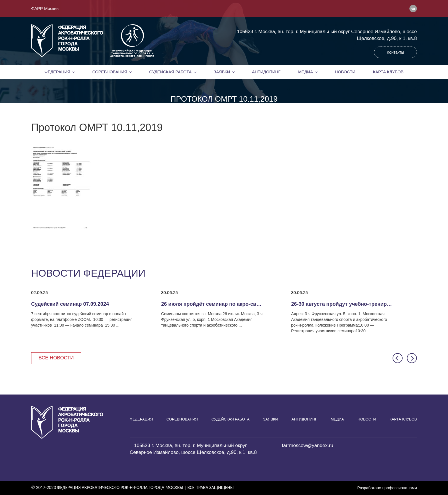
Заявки (222, 72)
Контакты (395, 52)
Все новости (56, 358)
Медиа (306, 72)
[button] (398, 358)
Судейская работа (170, 72)
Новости (345, 72)
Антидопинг (266, 72)
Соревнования (110, 72)
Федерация (57, 72)
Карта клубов (388, 72)
